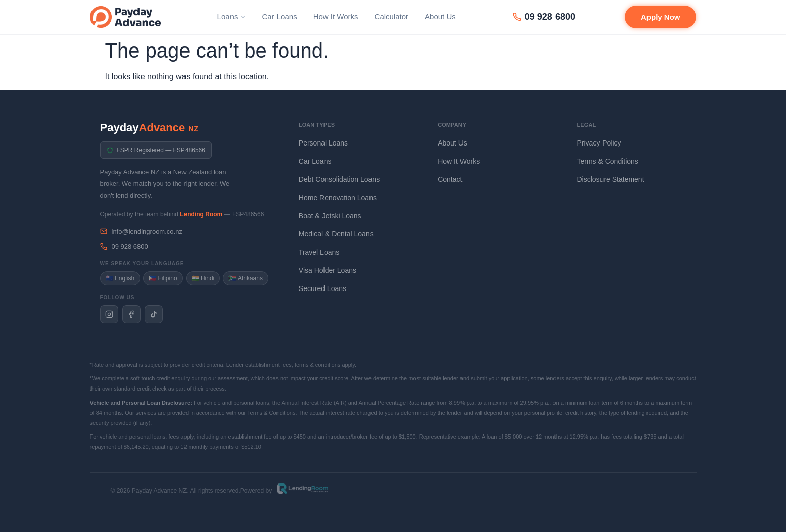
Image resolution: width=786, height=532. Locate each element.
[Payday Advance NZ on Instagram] (109, 314)
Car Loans (279, 16)
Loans (232, 16)
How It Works (336, 16)
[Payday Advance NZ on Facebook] (131, 314)
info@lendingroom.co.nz (141, 232)
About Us (440, 16)
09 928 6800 (544, 17)
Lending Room (201, 214)
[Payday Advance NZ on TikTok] (154, 314)
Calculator (392, 16)
